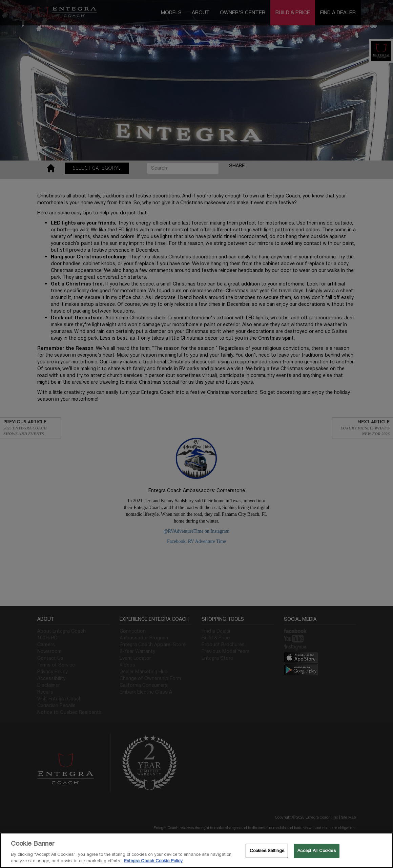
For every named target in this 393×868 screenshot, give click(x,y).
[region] (196, 850)
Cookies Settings (267, 851)
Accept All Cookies (316, 851)
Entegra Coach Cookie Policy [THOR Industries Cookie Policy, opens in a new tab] (153, 861)
